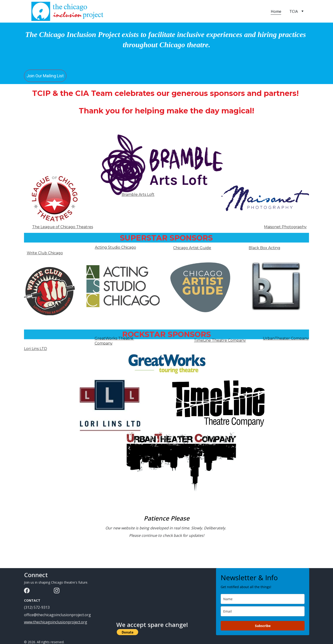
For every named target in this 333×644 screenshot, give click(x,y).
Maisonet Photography (285, 228)
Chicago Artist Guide (192, 249)
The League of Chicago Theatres (63, 228)
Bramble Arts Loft (138, 195)
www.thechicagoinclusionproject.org (56, 623)
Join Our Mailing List (45, 76)
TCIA (294, 11)
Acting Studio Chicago (115, 248)
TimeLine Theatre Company (220, 341)
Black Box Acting (264, 249)
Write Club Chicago (45, 254)
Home (276, 11)
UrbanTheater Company (286, 340)
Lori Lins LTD (36, 349)
